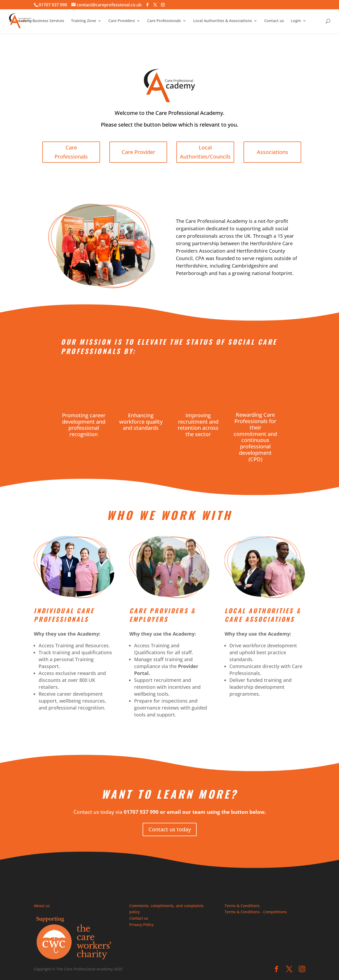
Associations (274, 152)
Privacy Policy (141, 925)
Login (296, 21)
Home (15, 21)
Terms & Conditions (242, 906)
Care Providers (122, 21)
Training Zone (84, 21)
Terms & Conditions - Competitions (256, 912)
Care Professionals (164, 21)
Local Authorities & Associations (223, 21)
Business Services (48, 21)
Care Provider (140, 152)
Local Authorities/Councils (207, 152)
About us (42, 906)
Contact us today (170, 829)
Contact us (274, 21)
